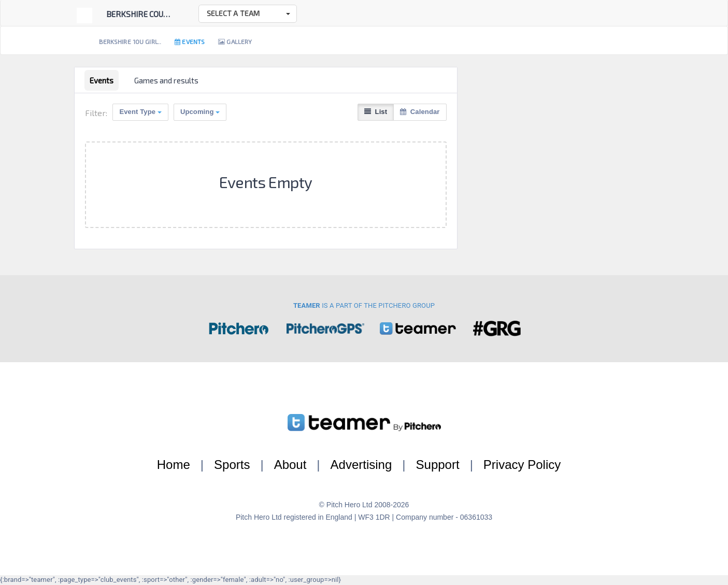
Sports (232, 465)
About (290, 465)
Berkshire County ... (146, 14)
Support (438, 465)
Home (174, 465)
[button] (248, 14)
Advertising (361, 465)
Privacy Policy (522, 465)
